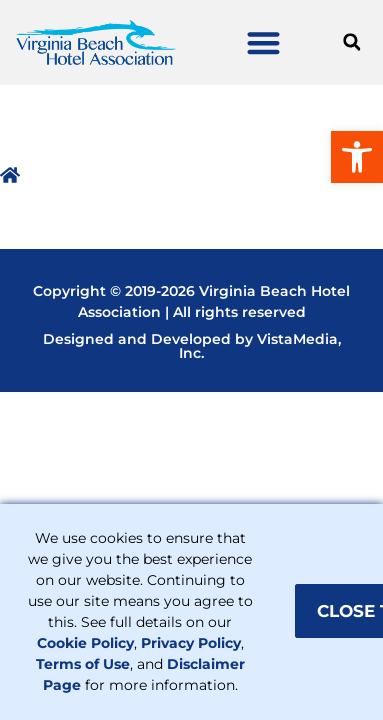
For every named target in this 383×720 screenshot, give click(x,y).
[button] (264, 42)
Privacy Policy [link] (191, 643)
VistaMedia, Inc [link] (260, 346)
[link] (357, 157)
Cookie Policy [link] (85, 643)
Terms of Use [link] (83, 664)
